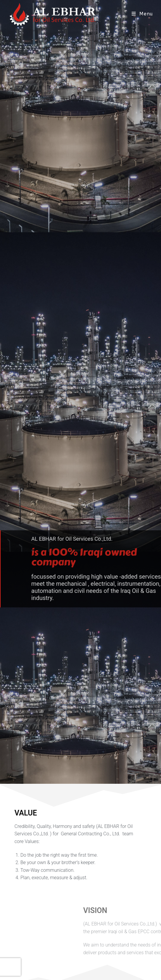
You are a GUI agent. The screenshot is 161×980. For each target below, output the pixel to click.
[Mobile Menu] (142, 14)
